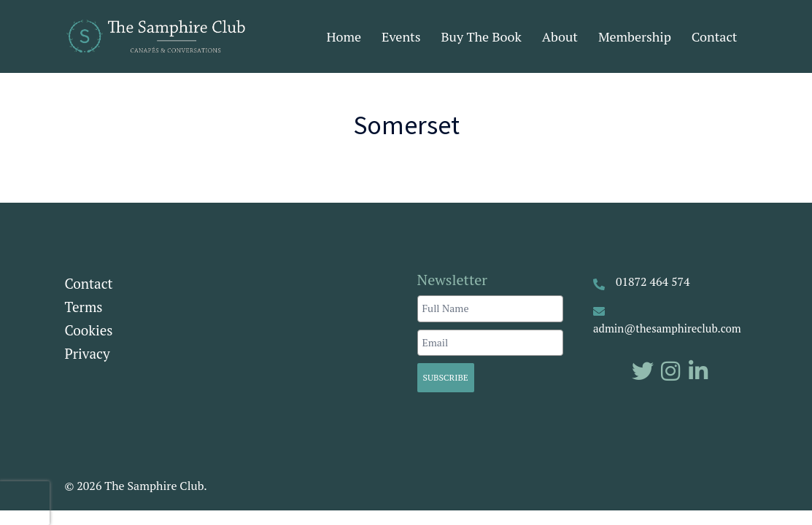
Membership (635, 36)
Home (344, 36)
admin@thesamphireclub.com (667, 328)
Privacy (88, 353)
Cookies (89, 330)
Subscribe (446, 377)
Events (401, 36)
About (560, 36)
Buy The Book (482, 36)
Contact (715, 36)
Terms (84, 307)
